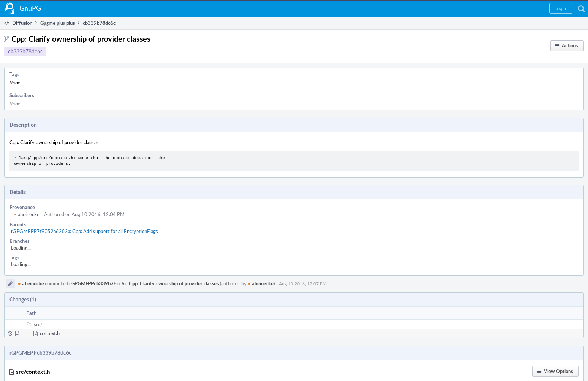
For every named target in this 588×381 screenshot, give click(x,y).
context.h (50, 333)
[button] (561, 8)
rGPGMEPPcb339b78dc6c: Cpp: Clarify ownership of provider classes (144, 283)
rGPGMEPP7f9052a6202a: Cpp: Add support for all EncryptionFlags (84, 231)
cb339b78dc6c (25, 51)
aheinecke (27, 214)
